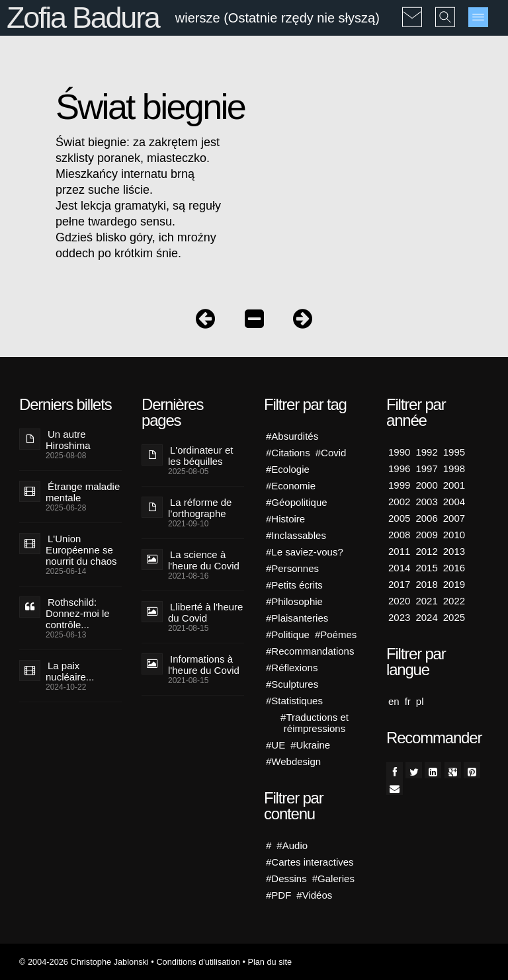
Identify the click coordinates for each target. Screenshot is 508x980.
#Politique (288, 634)
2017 (399, 584)
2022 (454, 601)
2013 (454, 551)
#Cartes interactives (310, 862)
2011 (399, 551)
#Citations (288, 453)
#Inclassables (296, 535)
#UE (275, 745)
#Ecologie (288, 469)
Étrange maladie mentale (83, 492)
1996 (399, 469)
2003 (426, 502)
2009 (426, 535)
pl (420, 701)
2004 (454, 502)
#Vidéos (314, 895)
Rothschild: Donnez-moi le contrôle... (78, 613)
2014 (399, 568)
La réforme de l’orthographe (200, 508)
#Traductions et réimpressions (315, 723)
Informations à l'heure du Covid (204, 665)
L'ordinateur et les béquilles (200, 456)
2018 (426, 584)
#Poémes (336, 634)
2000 (426, 485)
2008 (399, 535)
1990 (399, 452)
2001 (454, 485)
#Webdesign (293, 761)
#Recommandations (310, 651)
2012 (426, 551)
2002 (399, 502)
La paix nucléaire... (70, 671)
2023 (399, 617)
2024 (426, 617)
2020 (399, 601)
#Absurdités (292, 436)
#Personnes (292, 568)
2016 (454, 568)
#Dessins (286, 878)
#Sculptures (292, 684)
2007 (454, 518)
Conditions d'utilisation (198, 962)
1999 (399, 485)
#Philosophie (294, 601)
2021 (426, 601)
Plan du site (270, 962)
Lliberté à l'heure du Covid (205, 612)
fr (408, 701)
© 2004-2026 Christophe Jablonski (84, 962)
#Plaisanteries (297, 618)
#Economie (291, 486)
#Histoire (285, 519)
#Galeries (333, 878)
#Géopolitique (297, 502)
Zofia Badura (83, 18)
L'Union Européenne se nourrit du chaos (81, 550)
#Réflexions (292, 668)
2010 (454, 535)
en (394, 701)
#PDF (278, 895)
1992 (426, 452)
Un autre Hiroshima (68, 440)
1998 (454, 469)
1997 (426, 469)
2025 (454, 617)
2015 (426, 568)
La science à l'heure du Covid (204, 560)
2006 (426, 518)
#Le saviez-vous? (305, 552)
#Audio (292, 845)
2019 (454, 584)
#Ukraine (310, 745)
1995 (454, 452)
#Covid (331, 453)
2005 (399, 518)
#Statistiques (294, 701)
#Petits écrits (294, 585)
